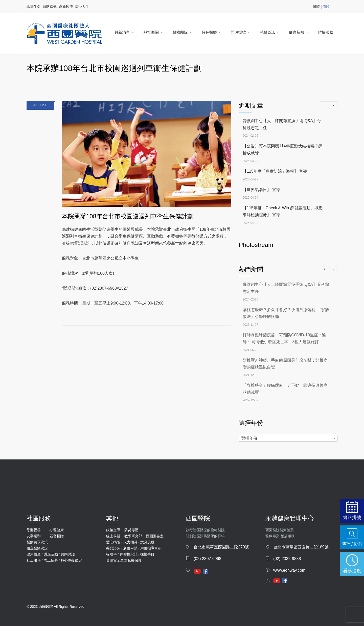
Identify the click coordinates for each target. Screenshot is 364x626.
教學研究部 (133, 536)
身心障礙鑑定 (71, 560)
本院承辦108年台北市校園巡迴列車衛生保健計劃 (128, 216)
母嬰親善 (34, 530)
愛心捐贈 (113, 542)
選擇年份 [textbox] (249, 438)
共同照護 (68, 554)
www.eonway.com (289, 570)
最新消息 (122, 32)
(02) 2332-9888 (287, 559)
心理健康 (57, 530)
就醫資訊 (267, 32)
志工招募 (51, 560)
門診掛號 (238, 32)
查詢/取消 (352, 544)
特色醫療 (209, 32)
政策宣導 (113, 530)
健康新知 (297, 32)
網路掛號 (352, 517)
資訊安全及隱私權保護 (124, 560)
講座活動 (51, 554)
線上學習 (113, 536)
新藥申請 (130, 548)
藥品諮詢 (113, 548)
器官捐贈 (57, 536)
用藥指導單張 (151, 548)
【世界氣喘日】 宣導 (261, 190)
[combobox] (288, 438)
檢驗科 (111, 554)
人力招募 (130, 542)
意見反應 (147, 542)
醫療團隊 (180, 32)
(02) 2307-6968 (207, 559)
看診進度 (352, 571)
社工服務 (34, 560)
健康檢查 (34, 554)
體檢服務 (326, 32)
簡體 (326, 7)
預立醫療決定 (37, 548)
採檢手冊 (147, 554)
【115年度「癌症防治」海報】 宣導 (275, 171)
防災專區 (131, 530)
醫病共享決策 (37, 542)
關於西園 (151, 32)
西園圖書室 (155, 536)
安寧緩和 (34, 536)
